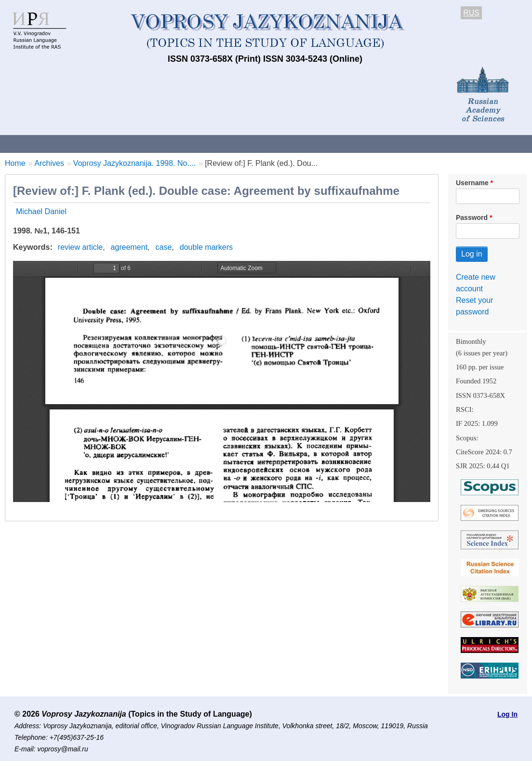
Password (472, 217)
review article (80, 247)
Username (472, 183)
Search (510, 143)
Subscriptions (386, 143)
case (164, 247)
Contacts (104, 143)
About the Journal (40, 143)
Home (15, 163)
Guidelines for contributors (184, 143)
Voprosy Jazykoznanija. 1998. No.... (134, 163)
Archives (328, 143)
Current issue (271, 143)
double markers (206, 247)
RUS (471, 13)
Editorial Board (453, 143)
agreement (129, 247)
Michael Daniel (41, 211)
